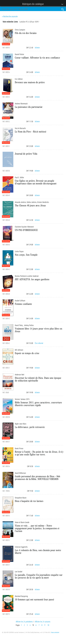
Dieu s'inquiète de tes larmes (29, 501)
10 (48, 625)
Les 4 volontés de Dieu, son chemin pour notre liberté (38, 551)
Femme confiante (23, 304)
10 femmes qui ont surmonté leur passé (34, 599)
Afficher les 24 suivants (43, 622)
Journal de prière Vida (26, 154)
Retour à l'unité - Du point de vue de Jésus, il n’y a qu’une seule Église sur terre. (39, 453)
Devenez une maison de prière (30, 82)
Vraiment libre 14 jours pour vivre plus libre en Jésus (38, 330)
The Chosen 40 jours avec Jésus (30, 205)
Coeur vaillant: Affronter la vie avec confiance (37, 58)
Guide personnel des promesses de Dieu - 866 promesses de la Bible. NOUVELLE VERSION (37, 478)
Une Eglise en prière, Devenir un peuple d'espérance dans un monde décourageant (36, 182)
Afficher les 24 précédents (24, 622)
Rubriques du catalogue (32, 4)
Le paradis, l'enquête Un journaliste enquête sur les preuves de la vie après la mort (39, 576)
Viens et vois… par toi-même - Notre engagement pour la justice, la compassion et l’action (37, 528)
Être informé (39, 343)
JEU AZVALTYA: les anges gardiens (32, 279)
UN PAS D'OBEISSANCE (26, 230)
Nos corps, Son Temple (26, 255)
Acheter (37, 48)
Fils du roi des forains (26, 33)
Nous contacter (55, 632)
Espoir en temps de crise (27, 353)
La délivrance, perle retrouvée (30, 427)
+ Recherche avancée (10, 16)
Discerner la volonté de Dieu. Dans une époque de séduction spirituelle (38, 379)
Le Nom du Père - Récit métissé (31, 131)
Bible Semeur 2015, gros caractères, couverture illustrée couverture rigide (38, 404)
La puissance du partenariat (29, 107)
